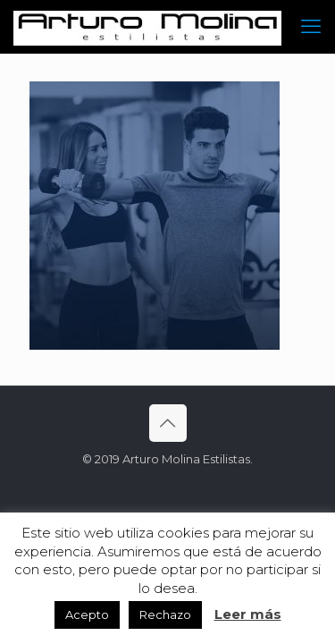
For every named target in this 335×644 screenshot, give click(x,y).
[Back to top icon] (168, 423)
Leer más (248, 614)
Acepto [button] (87, 614)
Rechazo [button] (165, 614)
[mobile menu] (311, 27)
